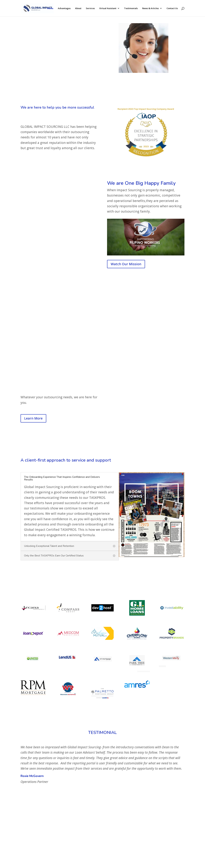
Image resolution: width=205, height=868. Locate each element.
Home (50, 8)
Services (90, 8)
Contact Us (172, 8)
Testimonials (131, 8)
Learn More (33, 418)
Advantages (64, 8)
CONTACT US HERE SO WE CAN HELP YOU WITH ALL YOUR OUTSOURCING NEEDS (57, 66)
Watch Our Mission (126, 264)
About (78, 8)
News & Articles (150, 8)
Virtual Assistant (108, 8)
